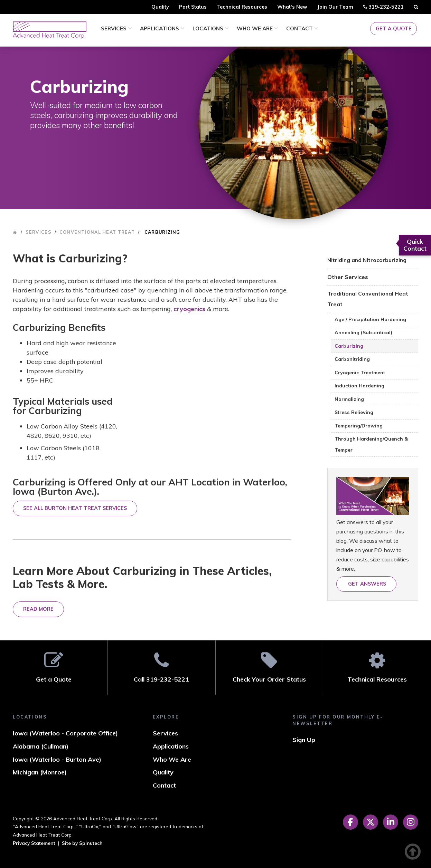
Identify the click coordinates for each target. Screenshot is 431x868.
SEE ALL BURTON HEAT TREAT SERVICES (75, 508)
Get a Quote (394, 29)
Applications (162, 28)
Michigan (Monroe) (40, 772)
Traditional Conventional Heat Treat (368, 299)
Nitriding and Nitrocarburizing (367, 260)
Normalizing (349, 399)
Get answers (366, 584)
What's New (292, 7)
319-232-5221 (383, 8)
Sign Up (304, 740)
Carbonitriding (352, 359)
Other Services (348, 277)
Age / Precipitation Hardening (370, 319)
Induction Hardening (359, 386)
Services (116, 28)
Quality (160, 7)
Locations (211, 28)
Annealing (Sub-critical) (363, 332)
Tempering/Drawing (359, 426)
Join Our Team (335, 7)
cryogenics (189, 309)
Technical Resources (242, 7)
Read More (38, 609)
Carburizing (349, 346)
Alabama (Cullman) (41, 746)
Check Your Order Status (269, 667)
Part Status (193, 7)
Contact (302, 28)
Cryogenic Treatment (360, 373)
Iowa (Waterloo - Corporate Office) (65, 733)
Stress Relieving (354, 412)
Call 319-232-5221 (162, 667)
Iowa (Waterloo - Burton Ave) (57, 759)
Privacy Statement (34, 843)
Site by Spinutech (82, 843)
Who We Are (257, 28)
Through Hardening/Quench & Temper (371, 444)
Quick (415, 245)
